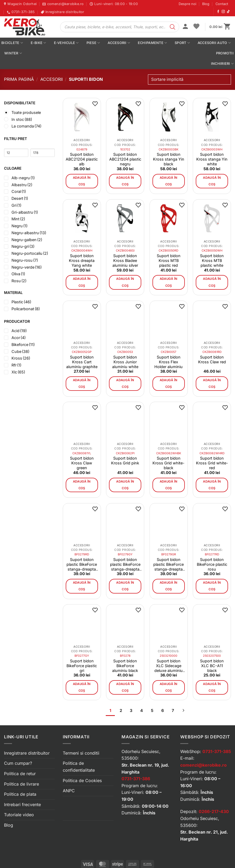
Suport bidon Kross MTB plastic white (212, 260)
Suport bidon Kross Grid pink (125, 461)
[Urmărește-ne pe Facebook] (218, 12)
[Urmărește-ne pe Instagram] (223, 12)
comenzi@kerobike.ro (203, 765)
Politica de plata (20, 794)
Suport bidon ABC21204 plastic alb (82, 159)
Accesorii (119, 43)
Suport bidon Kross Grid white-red (212, 463)
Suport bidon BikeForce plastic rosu (212, 564)
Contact (222, 4)
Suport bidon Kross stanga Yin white (212, 159)
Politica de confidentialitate (79, 767)
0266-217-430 (214, 811)
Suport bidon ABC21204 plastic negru (125, 159)
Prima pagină (19, 79)
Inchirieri (222, 64)
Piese (93, 43)
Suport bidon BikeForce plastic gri (82, 666)
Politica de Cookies (82, 781)
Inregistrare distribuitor (27, 753)
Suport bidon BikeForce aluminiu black (125, 666)
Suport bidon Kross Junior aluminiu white (125, 362)
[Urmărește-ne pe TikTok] (228, 12)
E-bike (38, 43)
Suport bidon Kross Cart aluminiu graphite (82, 362)
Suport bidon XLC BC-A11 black (212, 666)
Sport (182, 43)
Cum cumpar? (18, 763)
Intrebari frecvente (22, 805)
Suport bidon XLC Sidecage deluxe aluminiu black (169, 666)
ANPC (69, 791)
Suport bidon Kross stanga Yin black (169, 159)
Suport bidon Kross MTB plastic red (169, 260)
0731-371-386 (136, 779)
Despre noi (187, 4)
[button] (185, 27)
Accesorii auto (214, 43)
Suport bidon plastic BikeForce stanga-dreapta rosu (82, 564)
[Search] (173, 27)
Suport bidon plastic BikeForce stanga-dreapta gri (125, 564)
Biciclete (12, 43)
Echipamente (152, 43)
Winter (13, 53)
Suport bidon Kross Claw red (212, 359)
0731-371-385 (217, 751)
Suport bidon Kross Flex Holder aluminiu (169, 362)
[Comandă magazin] (189, 80)
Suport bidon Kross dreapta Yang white (82, 260)
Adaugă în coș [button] (82, 181)
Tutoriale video (19, 815)
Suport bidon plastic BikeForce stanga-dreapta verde (169, 564)
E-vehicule (66, 43)
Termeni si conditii (81, 753)
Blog (206, 4)
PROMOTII (225, 53)
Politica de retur (20, 774)
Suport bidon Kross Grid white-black (169, 463)
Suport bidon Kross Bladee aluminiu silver (125, 260)
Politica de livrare (21, 784)
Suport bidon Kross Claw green (82, 463)
